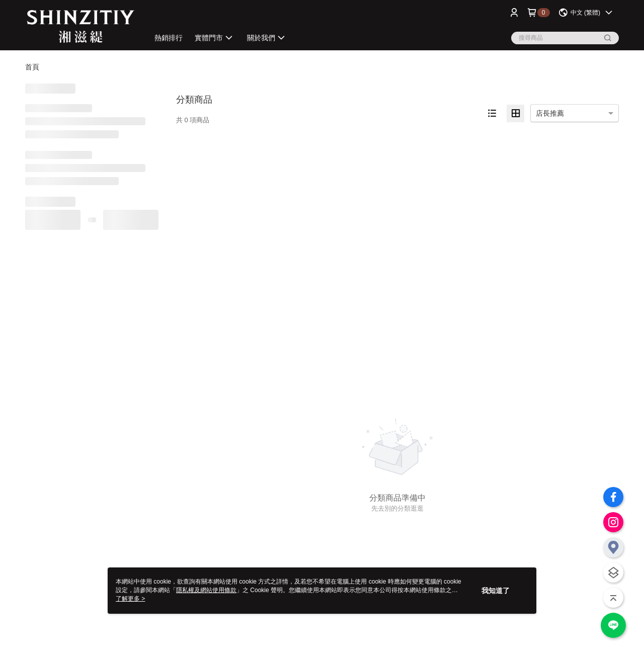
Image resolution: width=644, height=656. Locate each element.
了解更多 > (130, 599)
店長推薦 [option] (550, 113)
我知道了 (496, 591)
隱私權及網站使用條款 (206, 590)
